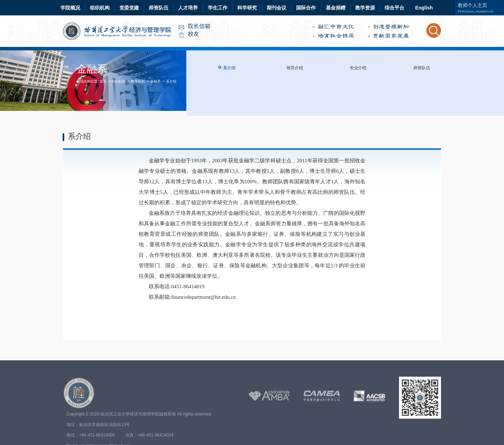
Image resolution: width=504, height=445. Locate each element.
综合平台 (394, 8)
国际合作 (306, 8)
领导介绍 (295, 68)
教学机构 (138, 81)
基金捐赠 (336, 8)
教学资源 (365, 8)
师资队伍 (159, 8)
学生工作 (218, 8)
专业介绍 (358, 68)
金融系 (155, 81)
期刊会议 (276, 8)
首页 (103, 81)
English (424, 8)
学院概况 (70, 8)
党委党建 (129, 8)
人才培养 (188, 8)
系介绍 (171, 81)
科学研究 (247, 8)
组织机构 (100, 8)
